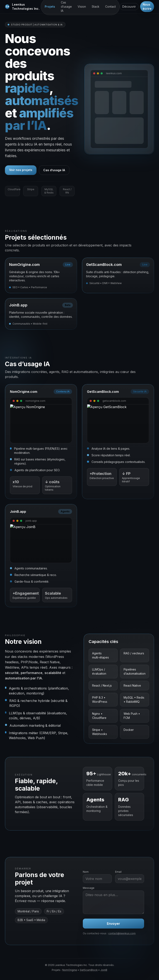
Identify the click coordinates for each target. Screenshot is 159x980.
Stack (96, 7)
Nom (86, 872)
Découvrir (129, 7)
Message (89, 888)
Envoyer (113, 924)
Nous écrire (147, 7)
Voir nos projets (21, 170)
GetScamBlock (89, 970)
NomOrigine (70, 970)
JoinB (104, 970)
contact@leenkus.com (122, 933)
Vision (82, 7)
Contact (110, 7)
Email (118, 872)
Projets (50, 7)
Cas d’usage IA (54, 170)
